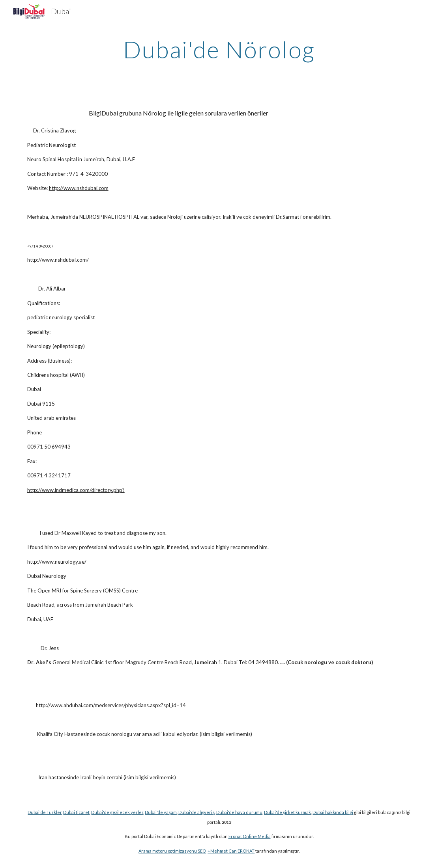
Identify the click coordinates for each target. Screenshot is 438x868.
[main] (219, 49)
